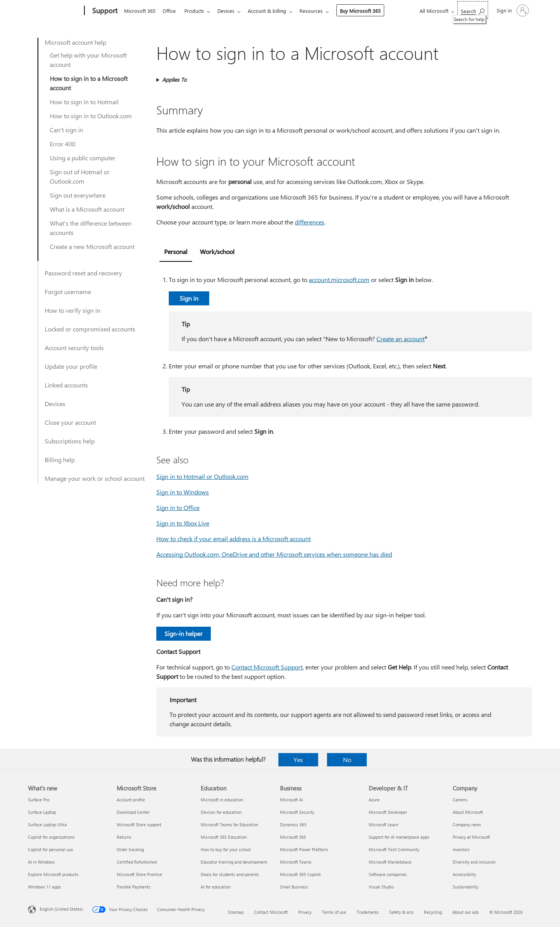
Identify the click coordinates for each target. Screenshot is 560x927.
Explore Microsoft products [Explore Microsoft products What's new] (53, 874)
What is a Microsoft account (87, 209)
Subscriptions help (70, 441)
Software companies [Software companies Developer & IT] (388, 874)
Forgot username (68, 292)
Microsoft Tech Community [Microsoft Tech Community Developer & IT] (394, 849)
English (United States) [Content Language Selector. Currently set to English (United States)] (61, 909)
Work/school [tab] (217, 251)
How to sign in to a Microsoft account (89, 83)
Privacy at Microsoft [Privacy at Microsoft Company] (471, 837)
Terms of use (334, 912)
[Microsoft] (55, 11)
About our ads (465, 912)
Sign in (189, 298)
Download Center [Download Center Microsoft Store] (133, 812)
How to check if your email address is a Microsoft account (234, 539)
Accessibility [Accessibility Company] (464, 874)
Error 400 (63, 144)
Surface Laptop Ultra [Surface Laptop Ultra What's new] (47, 824)
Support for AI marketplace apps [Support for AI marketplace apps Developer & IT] (399, 837)
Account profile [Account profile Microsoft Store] (131, 800)
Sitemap (236, 912)
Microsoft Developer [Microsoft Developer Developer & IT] (388, 812)
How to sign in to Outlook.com (91, 116)
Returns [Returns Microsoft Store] (124, 837)
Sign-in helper (184, 633)
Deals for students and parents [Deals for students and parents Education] (230, 874)
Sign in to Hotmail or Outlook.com (202, 476)
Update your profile (71, 366)
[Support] (104, 11)
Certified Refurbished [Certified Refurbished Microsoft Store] (137, 862)
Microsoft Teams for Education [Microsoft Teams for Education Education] (229, 824)
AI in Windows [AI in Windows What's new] (41, 862)
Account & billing (273, 11)
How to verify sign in (73, 310)
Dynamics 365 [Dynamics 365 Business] (293, 824)
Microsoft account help (75, 42)
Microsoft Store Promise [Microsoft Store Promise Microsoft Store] (139, 874)
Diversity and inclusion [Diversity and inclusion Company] (474, 862)
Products (197, 11)
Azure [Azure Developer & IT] (374, 800)
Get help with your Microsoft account (88, 60)
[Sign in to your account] (512, 11)
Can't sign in (66, 130)
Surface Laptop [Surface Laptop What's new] (42, 812)
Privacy (305, 912)
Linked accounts (66, 385)
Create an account (401, 339)
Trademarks (368, 912)
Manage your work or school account (95, 478)
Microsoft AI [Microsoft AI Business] (291, 800)
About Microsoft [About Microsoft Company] (468, 812)
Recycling (433, 912)
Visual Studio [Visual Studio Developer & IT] (381, 887)
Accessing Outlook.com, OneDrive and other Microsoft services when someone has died (274, 554)
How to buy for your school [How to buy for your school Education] (226, 849)
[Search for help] (473, 10)
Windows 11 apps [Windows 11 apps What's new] (45, 887)
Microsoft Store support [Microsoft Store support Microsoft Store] (139, 824)
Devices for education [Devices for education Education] (221, 812)
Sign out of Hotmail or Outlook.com (80, 176)
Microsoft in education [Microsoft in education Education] (222, 800)
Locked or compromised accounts (90, 329)
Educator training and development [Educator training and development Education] (234, 862)
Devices (231, 11)
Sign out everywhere (78, 195)
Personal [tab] (176, 251)
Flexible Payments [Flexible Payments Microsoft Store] (134, 887)
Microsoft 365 (140, 11)
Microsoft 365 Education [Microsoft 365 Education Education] (224, 837)
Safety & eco (401, 912)
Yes (298, 760)
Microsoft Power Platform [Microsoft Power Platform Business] (304, 849)
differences (310, 222)
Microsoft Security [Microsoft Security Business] (297, 812)
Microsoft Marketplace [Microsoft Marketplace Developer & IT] (390, 862)
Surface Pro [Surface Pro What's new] (39, 800)
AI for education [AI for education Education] (216, 887)
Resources (319, 11)
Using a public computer (83, 158)
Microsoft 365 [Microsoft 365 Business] (293, 837)
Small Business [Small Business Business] (294, 887)
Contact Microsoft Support (267, 667)
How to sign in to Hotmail (84, 102)
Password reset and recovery (83, 273)
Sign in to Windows (183, 492)
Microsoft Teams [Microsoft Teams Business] (296, 862)
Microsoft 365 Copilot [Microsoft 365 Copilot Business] (300, 874)
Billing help (60, 460)
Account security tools (74, 348)
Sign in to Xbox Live (183, 523)
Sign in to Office (178, 507)
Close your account (70, 422)
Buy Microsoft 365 (368, 11)
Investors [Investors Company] (461, 849)
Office (171, 11)
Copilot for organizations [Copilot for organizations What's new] (51, 837)
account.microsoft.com (339, 280)
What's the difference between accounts (91, 228)
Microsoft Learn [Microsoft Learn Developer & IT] (383, 824)
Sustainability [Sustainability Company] (465, 887)
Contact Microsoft (271, 912)
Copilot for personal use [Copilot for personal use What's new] (51, 849)
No (347, 760)
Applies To (174, 80)
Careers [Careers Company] (460, 800)
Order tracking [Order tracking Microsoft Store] (130, 849)
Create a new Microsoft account (92, 246)
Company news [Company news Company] (467, 824)
